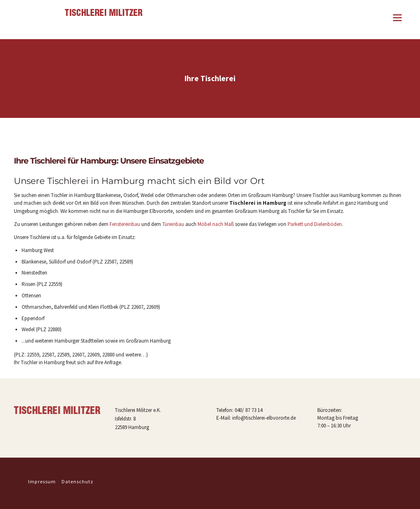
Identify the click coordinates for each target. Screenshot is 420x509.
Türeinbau (173, 224)
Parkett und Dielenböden (315, 224)
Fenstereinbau (125, 224)
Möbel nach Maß (216, 224)
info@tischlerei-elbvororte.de (264, 418)
